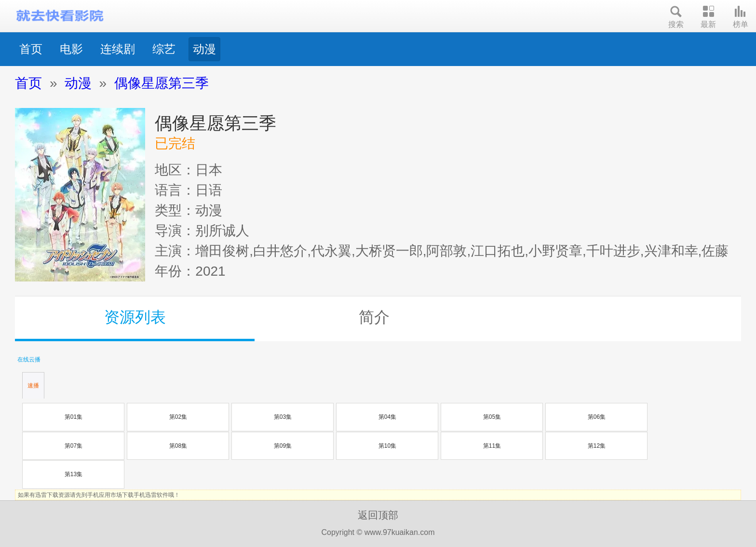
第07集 (74, 446)
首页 (31, 49)
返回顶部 (378, 515)
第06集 (597, 417)
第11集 (492, 446)
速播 (33, 386)
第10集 (387, 446)
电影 (71, 49)
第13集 (74, 474)
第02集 (178, 417)
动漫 (204, 49)
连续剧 (118, 49)
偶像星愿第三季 (162, 83)
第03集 (283, 417)
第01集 (74, 417)
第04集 (387, 417)
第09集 (283, 446)
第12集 (597, 446)
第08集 (178, 446)
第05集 (492, 417)
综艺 (164, 49)
